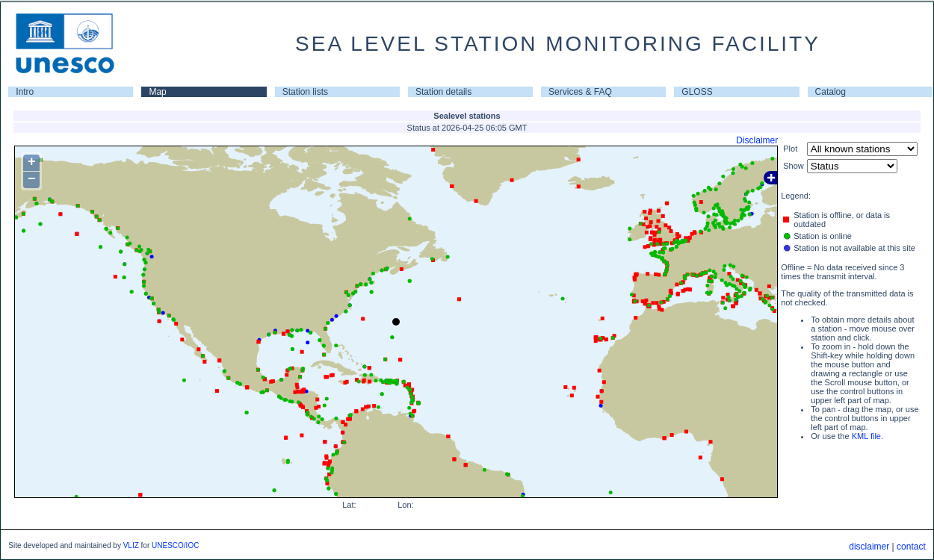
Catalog (831, 92)
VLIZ (131, 545)
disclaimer (869, 547)
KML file (866, 436)
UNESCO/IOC (175, 545)
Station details (443, 92)
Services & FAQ (580, 92)
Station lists (305, 92)
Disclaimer (757, 140)
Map (157, 92)
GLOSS (697, 92)
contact (911, 547)
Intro (25, 92)
